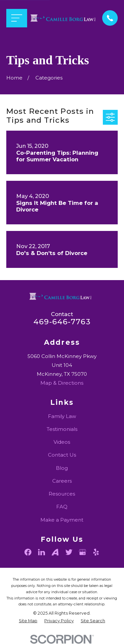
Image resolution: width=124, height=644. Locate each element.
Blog (62, 468)
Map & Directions (62, 383)
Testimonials (62, 429)
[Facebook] (28, 552)
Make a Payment (62, 520)
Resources (62, 494)
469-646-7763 (62, 322)
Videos (62, 442)
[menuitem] (28, 621)
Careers (62, 481)
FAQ (62, 507)
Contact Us (62, 455)
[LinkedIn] (41, 552)
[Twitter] (69, 552)
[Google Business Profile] (83, 552)
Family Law (62, 416)
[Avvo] (55, 552)
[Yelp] (96, 552)
